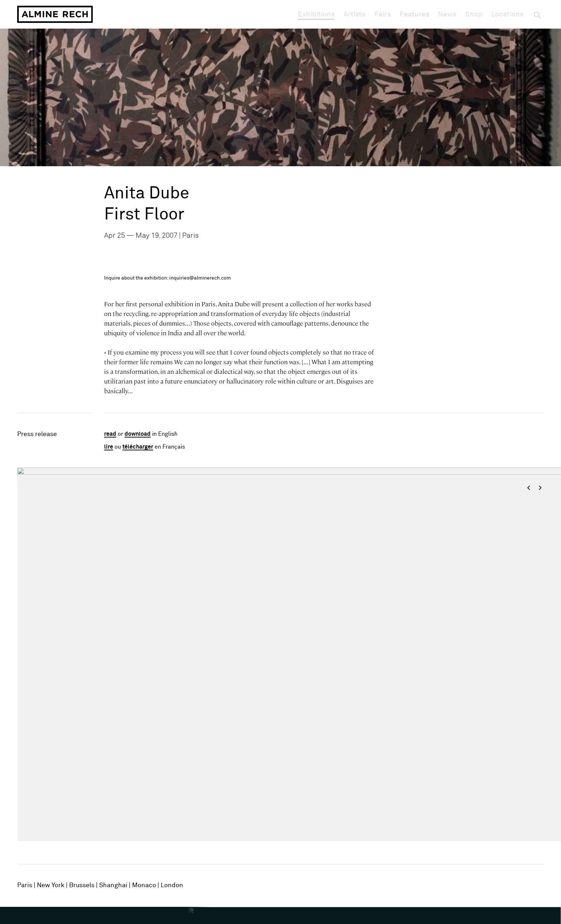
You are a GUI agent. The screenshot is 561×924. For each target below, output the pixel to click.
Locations (507, 14)
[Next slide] (519, 660)
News (447, 14)
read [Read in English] (110, 434)
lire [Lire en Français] (109, 447)
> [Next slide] (540, 488)
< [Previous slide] (529, 488)
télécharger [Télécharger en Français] (138, 447)
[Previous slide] (42, 660)
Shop (474, 14)
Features (414, 14)
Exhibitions (316, 14)
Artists (354, 14)
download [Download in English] (138, 434)
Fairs (382, 14)
